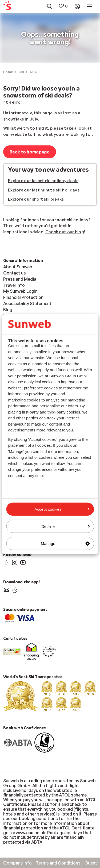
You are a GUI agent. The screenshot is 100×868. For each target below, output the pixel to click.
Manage (65, 544)
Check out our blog (65, 232)
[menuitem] (9, 7)
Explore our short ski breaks (36, 199)
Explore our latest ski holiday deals (43, 181)
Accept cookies (62, 509)
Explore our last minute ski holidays (44, 190)
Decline (65, 526)
